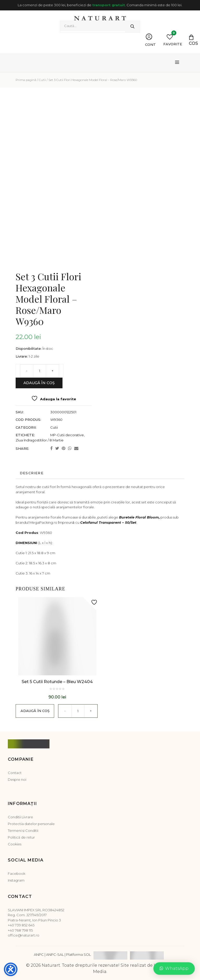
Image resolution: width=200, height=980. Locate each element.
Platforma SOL (79, 954)
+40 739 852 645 (21, 925)
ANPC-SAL (55, 954)
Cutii (42, 80)
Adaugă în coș (39, 383)
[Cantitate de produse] (40, 371)
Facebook (17, 873)
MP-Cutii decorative (67, 435)
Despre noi (17, 779)
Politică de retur (21, 837)
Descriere (32, 473)
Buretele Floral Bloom (139, 517)
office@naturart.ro (24, 935)
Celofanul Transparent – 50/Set (108, 522)
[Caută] (132, 27)
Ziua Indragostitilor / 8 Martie (40, 440)
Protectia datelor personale (31, 824)
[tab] (97, 473)
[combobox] (92, 26)
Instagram (16, 880)
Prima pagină (26, 80)
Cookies (15, 844)
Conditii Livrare (20, 817)
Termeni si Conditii (23, 831)
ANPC (39, 954)
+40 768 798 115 (20, 930)
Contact (15, 773)
